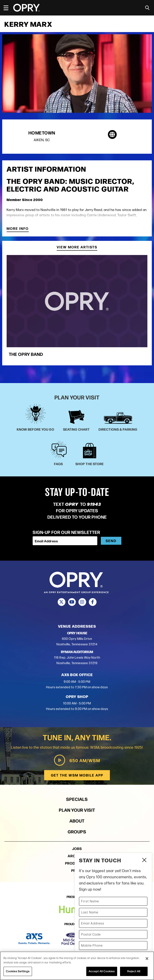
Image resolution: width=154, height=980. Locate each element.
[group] (77, 308)
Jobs (77, 849)
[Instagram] (82, 602)
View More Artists (77, 247)
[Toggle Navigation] (8, 8)
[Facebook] (93, 602)
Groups (77, 831)
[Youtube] (72, 602)
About (77, 821)
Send (111, 541)
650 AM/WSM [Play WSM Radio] (77, 760)
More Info (18, 229)
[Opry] (26, 8)
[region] (77, 966)
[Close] (147, 959)
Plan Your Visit (77, 810)
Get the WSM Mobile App (77, 775)
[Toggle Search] (147, 8)
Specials (77, 799)
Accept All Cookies (102, 971)
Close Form (144, 861)
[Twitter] (61, 602)
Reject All (134, 971)
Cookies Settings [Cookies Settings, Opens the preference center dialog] (18, 971)
